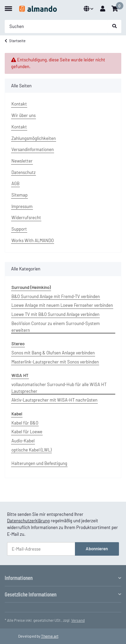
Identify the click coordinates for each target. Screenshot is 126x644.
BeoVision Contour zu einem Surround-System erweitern (56, 327)
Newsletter (22, 161)
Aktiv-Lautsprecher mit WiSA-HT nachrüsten (54, 400)
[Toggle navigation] (8, 6)
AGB (15, 183)
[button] (89, 9)
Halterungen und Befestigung (39, 463)
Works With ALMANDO (33, 240)
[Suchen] (56, 26)
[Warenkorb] (115, 9)
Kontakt (19, 104)
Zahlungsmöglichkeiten (34, 138)
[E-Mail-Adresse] (41, 549)
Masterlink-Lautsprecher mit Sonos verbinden (55, 362)
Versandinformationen (33, 149)
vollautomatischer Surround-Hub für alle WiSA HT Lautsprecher (59, 388)
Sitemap (19, 195)
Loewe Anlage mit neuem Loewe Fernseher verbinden (62, 305)
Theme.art (50, 636)
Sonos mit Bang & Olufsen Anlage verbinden (53, 353)
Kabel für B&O (25, 423)
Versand (78, 620)
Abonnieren (97, 549)
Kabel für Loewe (27, 432)
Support (19, 229)
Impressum (22, 206)
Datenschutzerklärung (28, 521)
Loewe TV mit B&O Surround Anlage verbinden (55, 314)
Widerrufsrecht (26, 217)
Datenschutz (24, 172)
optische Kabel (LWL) (31, 450)
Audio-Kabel (23, 441)
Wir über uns (24, 115)
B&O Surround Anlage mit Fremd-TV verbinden (56, 296)
